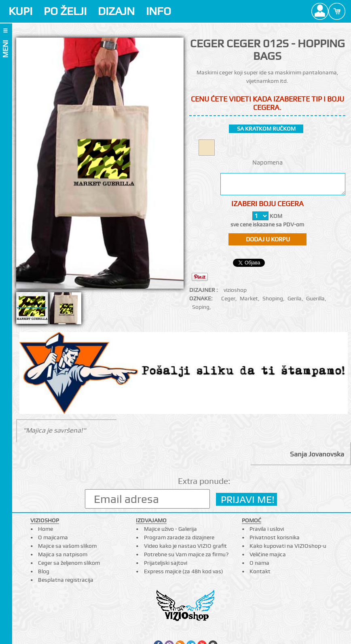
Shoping (273, 298)
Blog (44, 571)
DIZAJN (116, 11)
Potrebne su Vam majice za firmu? (186, 554)
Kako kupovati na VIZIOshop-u (288, 546)
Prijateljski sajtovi (166, 563)
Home (45, 529)
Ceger (228, 298)
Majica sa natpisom (63, 554)
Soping (201, 307)
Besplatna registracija (66, 580)
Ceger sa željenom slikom (69, 563)
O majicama (53, 537)
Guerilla (315, 298)
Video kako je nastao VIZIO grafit (185, 546)
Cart (337, 11)
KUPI (20, 11)
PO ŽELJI (65, 11)
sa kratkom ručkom (266, 129)
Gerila (295, 298)
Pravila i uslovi (267, 529)
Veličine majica (268, 554)
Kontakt (260, 571)
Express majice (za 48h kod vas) (184, 571)
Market (249, 298)
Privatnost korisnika (275, 537)
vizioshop (235, 290)
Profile (320, 11)
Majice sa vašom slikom (67, 546)
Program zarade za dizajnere (179, 537)
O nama (259, 563)
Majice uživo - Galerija (170, 529)
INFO (159, 11)
